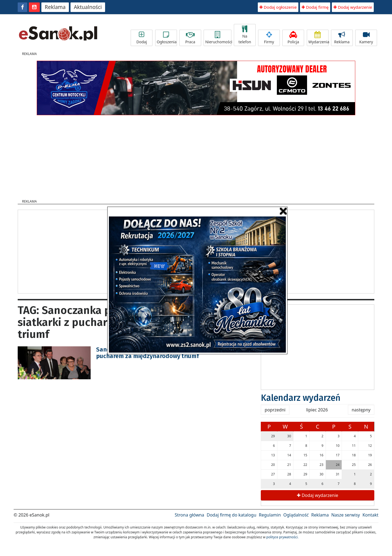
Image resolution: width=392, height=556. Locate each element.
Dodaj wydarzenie (353, 7)
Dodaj (142, 38)
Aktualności (88, 7)
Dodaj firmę (315, 7)
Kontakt (370, 515)
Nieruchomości (218, 38)
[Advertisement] (196, 155)
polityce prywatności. (282, 537)
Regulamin (270, 515)
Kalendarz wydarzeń (301, 398)
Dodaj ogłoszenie (278, 7)
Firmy (269, 38)
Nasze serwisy (346, 515)
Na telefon (245, 35)
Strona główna (189, 515)
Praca (190, 38)
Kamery (366, 38)
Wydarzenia (318, 38)
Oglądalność (296, 515)
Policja (293, 38)
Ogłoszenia (167, 38)
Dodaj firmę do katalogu (231, 515)
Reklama (55, 7)
